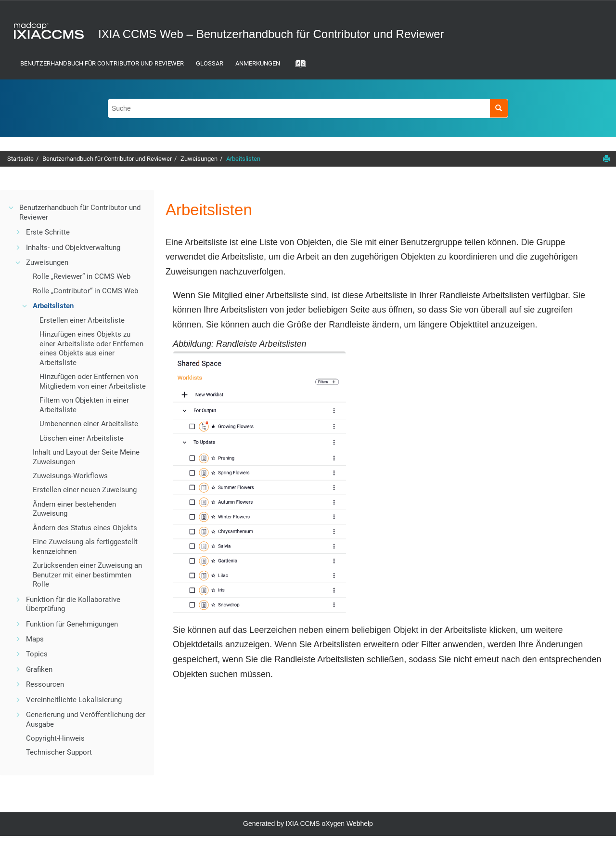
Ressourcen (45, 684)
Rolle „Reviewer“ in (82, 276)
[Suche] (499, 108)
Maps (35, 639)
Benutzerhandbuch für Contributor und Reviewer (102, 63)
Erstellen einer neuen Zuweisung (85, 490)
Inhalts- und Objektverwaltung (73, 248)
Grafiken (39, 669)
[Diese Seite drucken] (606, 158)
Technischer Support (59, 752)
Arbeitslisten (243, 159)
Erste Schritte (48, 232)
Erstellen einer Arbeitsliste (82, 320)
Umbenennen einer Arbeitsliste (89, 424)
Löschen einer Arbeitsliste (82, 438)
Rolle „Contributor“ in (85, 291)
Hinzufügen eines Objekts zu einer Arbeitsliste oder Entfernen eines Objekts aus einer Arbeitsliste (91, 348)
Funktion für (72, 624)
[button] (12, 208)
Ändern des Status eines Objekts (85, 528)
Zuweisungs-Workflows (70, 476)
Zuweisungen (199, 159)
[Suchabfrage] (308, 108)
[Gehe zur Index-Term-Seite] (297, 66)
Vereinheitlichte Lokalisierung (74, 700)
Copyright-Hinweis (55, 738)
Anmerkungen (258, 63)
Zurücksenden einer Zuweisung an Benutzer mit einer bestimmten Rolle (87, 575)
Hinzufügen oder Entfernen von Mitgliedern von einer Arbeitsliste (93, 381)
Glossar (210, 63)
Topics (37, 654)
